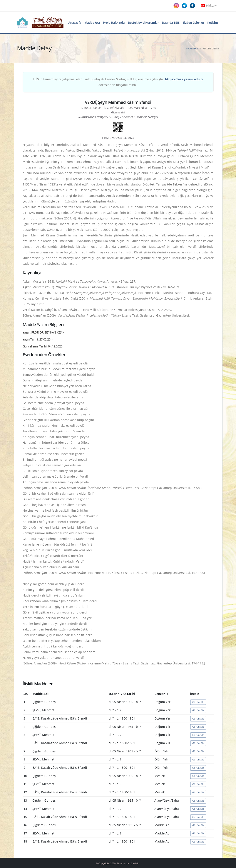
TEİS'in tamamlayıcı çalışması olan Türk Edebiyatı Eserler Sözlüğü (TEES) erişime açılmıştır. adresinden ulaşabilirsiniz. (118, 82)
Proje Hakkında (114, 23)
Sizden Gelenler (193, 23)
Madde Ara (92, 23)
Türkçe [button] (209, 6)
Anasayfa (75, 23)
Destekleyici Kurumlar (143, 23)
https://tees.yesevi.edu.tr (184, 79)
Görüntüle (198, 702)
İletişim (213, 23)
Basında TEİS (171, 23)
